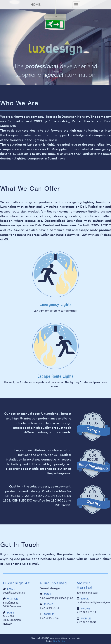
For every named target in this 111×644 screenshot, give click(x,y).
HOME (36, 5)
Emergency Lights (55, 304)
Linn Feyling (59, 641)
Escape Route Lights (55, 376)
